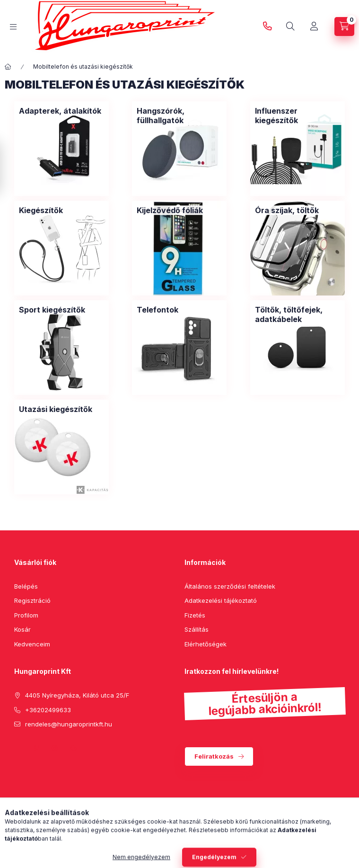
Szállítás (197, 629)
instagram (55, 748)
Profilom (26, 615)
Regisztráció (32, 600)
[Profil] (314, 27)
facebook (17, 748)
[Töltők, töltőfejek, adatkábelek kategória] (298, 314)
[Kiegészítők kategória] (41, 210)
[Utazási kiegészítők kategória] (56, 409)
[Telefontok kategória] (158, 310)
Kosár (22, 629)
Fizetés (195, 615)
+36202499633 (267, 27)
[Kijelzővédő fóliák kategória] (170, 210)
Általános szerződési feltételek (230, 586)
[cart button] (344, 27)
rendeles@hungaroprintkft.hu (69, 724)
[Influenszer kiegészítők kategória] (298, 116)
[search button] (290, 27)
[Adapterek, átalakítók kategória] (60, 111)
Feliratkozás (214, 756)
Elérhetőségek (206, 644)
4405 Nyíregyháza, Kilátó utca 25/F (77, 695)
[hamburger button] (13, 27)
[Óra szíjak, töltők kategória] (287, 210)
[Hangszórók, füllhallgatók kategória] (179, 116)
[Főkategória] (8, 67)
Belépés (26, 586)
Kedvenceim (32, 644)
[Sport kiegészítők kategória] (52, 310)
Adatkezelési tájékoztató (221, 600)
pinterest (36, 748)
